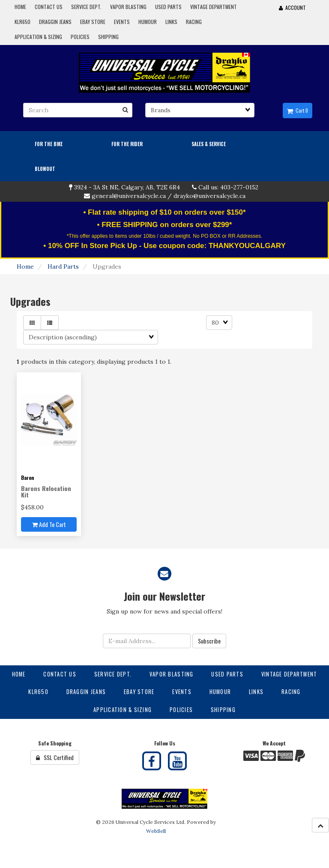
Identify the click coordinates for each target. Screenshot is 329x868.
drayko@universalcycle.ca (209, 196)
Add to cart (49, 524)
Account (292, 7)
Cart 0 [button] (298, 111)
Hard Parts (63, 266)
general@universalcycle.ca (129, 196)
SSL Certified (55, 757)
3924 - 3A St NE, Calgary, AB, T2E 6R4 (127, 187)
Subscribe (209, 641)
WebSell (156, 831)
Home (25, 266)
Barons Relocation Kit (46, 491)
